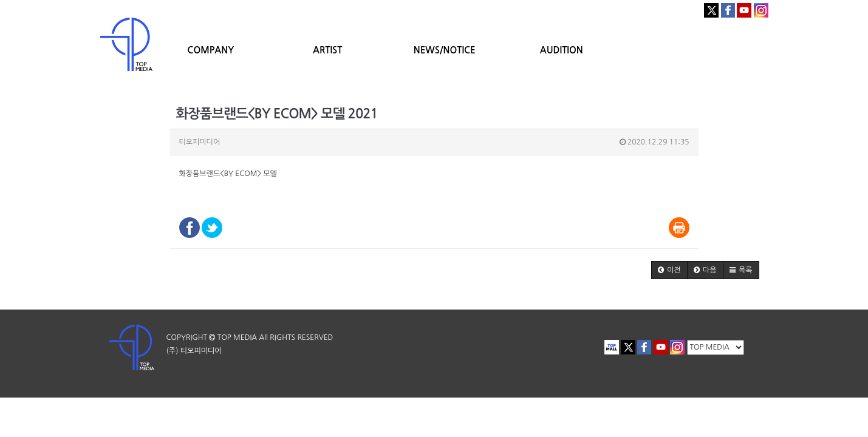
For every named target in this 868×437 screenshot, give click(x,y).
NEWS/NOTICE (445, 50)
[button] (669, 270)
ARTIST (327, 50)
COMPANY (210, 50)
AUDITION (562, 50)
